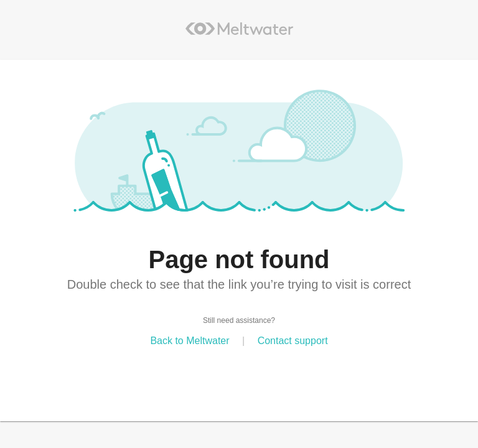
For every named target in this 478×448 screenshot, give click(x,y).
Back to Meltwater (190, 341)
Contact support (293, 341)
